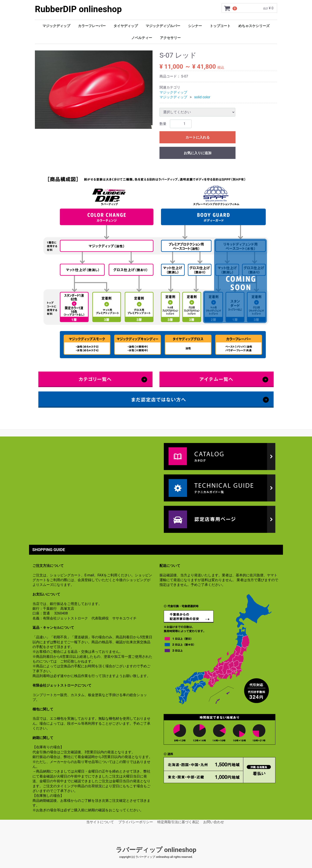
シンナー (195, 26)
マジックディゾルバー (163, 26)
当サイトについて (100, 822)
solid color (202, 97)
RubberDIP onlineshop (78, 9)
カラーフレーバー (92, 26)
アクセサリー (170, 38)
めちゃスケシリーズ (254, 26)
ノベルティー (142, 38)
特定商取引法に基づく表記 (178, 822)
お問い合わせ (214, 822)
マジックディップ (56, 26)
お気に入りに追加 (198, 153)
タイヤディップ (126, 26)
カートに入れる (198, 137)
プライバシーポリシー (136, 822)
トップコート (220, 26)
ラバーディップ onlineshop (156, 850)
